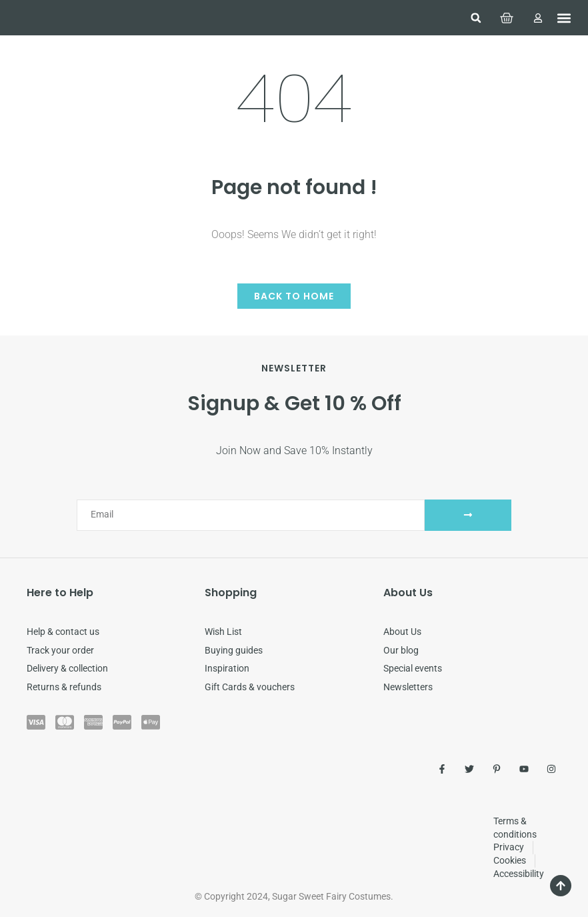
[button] (476, 18)
